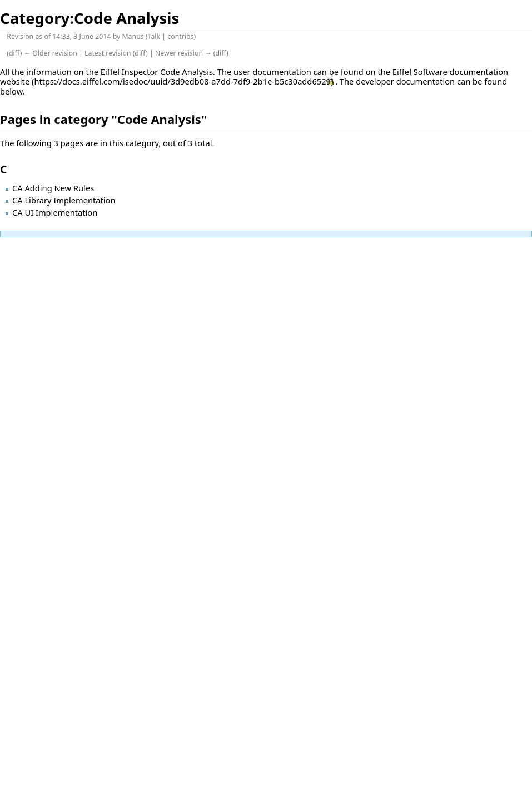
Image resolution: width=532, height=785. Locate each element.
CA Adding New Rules (53, 188)
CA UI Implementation (55, 212)
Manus (133, 36)
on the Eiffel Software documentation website (254, 77)
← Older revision (51, 53)
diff (14, 53)
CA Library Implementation (64, 200)
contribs (180, 36)
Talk (154, 36)
